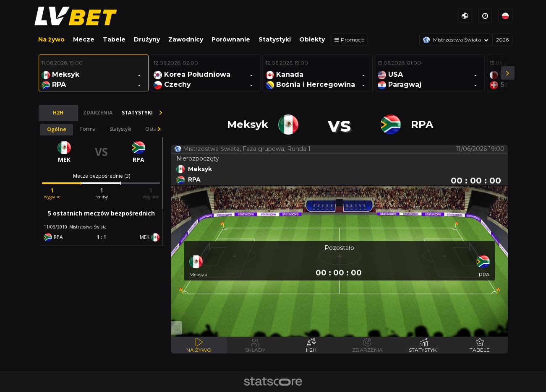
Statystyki (275, 39)
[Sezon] (502, 40)
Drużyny (147, 39)
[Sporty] (465, 16)
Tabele (114, 39)
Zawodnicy (186, 39)
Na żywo (51, 39)
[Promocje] (349, 40)
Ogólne (57, 129)
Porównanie (231, 39)
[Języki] (505, 16)
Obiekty (312, 39)
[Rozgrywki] (456, 40)
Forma (88, 129)
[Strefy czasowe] (485, 16)
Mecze (84, 39)
